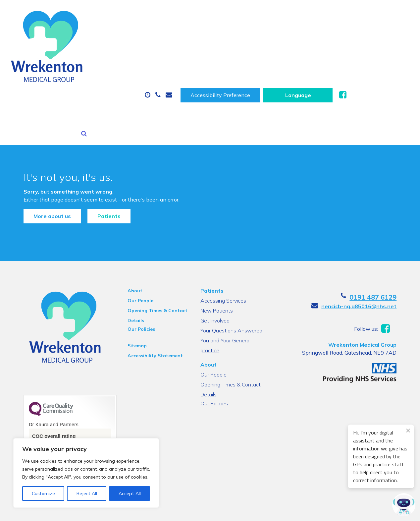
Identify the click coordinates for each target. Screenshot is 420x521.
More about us (44, 147)
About (96, 33)
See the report (44, 407)
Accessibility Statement (152, 291)
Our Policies (138, 265)
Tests (333, 33)
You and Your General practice (225, 277)
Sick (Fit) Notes (282, 33)
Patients (101, 147)
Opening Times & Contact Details (154, 247)
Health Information (113, 57)
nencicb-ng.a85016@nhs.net (367, 242)
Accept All (130, 493)
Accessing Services (223, 236)
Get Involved (215, 256)
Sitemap (133, 281)
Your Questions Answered (231, 266)
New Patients (382, 33)
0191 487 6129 (381, 233)
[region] (86, 473)
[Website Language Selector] (366, 13)
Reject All (87, 493)
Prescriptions (220, 33)
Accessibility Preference (289, 13)
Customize (43, 493)
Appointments (156, 33)
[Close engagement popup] (408, 431)
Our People (137, 236)
